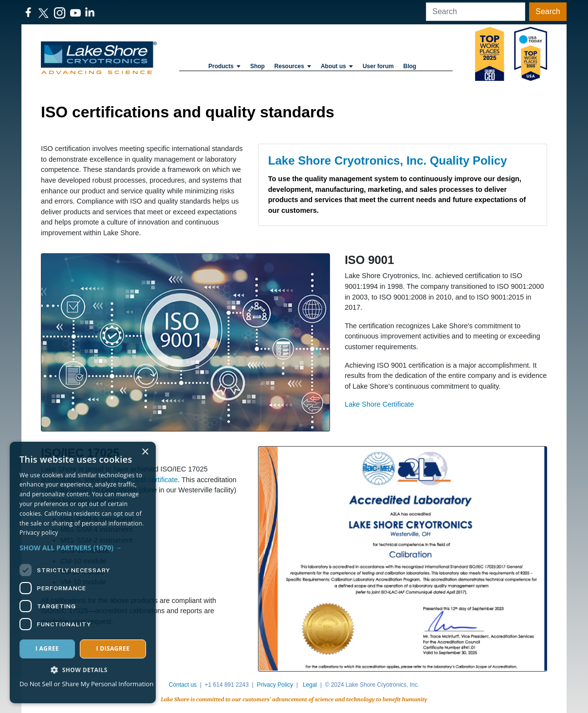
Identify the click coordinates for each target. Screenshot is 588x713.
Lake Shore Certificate (379, 404)
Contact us (183, 685)
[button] (83, 548)
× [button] (145, 452)
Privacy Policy (275, 685)
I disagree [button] (113, 648)
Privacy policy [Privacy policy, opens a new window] (39, 533)
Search (548, 11)
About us (337, 66)
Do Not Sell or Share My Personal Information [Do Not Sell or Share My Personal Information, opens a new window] (86, 684)
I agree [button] (47, 648)
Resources (293, 66)
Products (224, 66)
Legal (310, 685)
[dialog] (83, 572)
